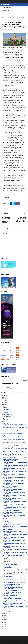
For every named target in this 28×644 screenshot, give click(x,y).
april (5, 423)
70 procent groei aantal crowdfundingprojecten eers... (12, 598)
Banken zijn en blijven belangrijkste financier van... (15, 550)
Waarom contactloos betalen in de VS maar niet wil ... (15, 431)
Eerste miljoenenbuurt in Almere (12, 523)
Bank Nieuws (6, 5)
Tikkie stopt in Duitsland (10, 529)
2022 (4, 402)
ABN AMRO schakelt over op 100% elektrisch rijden (15, 428)
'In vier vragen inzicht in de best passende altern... (15, 502)
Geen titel (6, 518)
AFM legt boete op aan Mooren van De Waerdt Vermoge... (13, 452)
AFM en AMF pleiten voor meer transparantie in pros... (15, 553)
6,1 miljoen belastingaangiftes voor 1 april (15, 600)
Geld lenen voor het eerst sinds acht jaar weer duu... (14, 493)
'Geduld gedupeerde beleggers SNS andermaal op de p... (13, 490)
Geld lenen (3, 346)
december (6, 409)
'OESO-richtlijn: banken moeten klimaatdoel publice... (15, 475)
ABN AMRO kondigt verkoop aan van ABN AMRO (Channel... (14, 443)
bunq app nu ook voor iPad (10, 590)
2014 (4, 623)
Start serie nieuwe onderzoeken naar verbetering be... (13, 499)
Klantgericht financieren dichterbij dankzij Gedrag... (15, 580)
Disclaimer (18, 360)
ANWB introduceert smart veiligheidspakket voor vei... (15, 463)
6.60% (12, 353)
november (6, 411)
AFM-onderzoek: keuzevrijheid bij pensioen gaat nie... (15, 516)
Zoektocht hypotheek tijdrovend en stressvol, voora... (13, 513)
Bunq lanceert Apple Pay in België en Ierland (15, 458)
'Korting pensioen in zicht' (10, 602)
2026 (4, 395)
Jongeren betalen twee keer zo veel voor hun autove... (14, 508)
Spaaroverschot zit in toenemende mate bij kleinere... (15, 449)
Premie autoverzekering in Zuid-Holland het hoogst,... (15, 527)
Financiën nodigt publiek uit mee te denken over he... (15, 535)
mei (5, 421)
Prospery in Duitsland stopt (11, 595)
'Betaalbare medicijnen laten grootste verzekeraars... (14, 440)
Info (17, 348)
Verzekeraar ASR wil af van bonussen (13, 555)
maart (5, 610)
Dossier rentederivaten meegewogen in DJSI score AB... (15, 466)
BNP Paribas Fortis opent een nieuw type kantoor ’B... (14, 496)
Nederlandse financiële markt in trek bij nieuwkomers (14, 544)
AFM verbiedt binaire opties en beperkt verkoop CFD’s (14, 484)
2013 (4, 625)
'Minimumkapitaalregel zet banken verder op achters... (15, 469)
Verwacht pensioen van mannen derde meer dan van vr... (15, 561)
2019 (4, 408)
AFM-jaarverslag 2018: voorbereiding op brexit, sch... (14, 538)
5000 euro (3, 348)
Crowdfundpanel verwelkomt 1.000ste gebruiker (13, 434)
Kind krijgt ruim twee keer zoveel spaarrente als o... (12, 593)
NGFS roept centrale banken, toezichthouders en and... (11, 460)
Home (3, 18)
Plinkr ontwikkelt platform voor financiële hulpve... (14, 521)
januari (5, 614)
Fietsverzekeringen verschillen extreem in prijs (15, 425)
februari (6, 612)
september (7, 414)
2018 (4, 616)
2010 (4, 630)
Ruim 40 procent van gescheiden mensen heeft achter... (14, 478)
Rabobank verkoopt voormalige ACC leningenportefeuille (13, 487)
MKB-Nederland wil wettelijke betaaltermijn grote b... (15, 472)
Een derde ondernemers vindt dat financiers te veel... (15, 437)
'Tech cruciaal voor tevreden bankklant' (14, 583)
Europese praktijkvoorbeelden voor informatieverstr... (13, 604)
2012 (4, 626)
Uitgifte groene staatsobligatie (12, 525)
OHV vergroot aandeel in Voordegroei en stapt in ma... (14, 558)
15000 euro (4, 353)
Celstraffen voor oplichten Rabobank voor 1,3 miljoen (15, 505)
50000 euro (4, 357)
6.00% (12, 350)
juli (4, 418)
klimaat (7, 18)
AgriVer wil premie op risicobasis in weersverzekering (13, 588)
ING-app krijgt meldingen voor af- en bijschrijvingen (13, 576)
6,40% (12, 355)
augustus (6, 416)
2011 (4, 628)
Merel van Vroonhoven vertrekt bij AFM (14, 578)
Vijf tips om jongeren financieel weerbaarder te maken (15, 607)
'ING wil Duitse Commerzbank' (11, 510)
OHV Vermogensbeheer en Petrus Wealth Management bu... (14, 567)
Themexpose (17, 642)
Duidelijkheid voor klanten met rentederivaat (11, 585)
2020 (4, 406)
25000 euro (4, 355)
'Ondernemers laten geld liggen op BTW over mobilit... (14, 573)
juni (5, 420)
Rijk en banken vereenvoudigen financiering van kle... (15, 570)
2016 (4, 619)
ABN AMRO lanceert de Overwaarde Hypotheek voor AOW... (13, 564)
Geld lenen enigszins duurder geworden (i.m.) (14, 541)
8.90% (12, 348)
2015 (4, 621)
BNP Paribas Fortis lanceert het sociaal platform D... (14, 547)
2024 (4, 399)
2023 (4, 401)
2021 (4, 404)
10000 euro (4, 350)
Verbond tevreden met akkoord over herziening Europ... (13, 481)
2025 (4, 397)
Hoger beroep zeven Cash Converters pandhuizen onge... (13, 446)
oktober (6, 413)
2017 (4, 618)
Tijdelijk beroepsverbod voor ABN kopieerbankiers (12, 455)
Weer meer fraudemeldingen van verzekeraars (12, 532)
